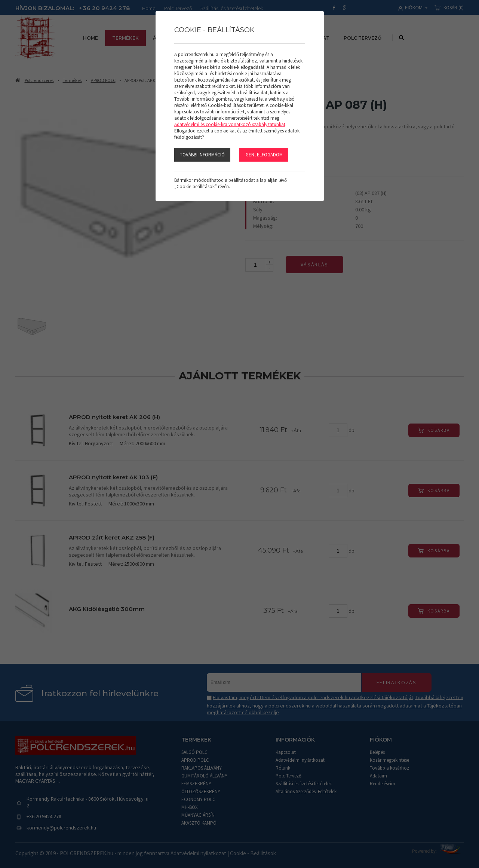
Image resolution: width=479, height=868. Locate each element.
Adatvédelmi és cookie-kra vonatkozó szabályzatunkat (230, 124)
